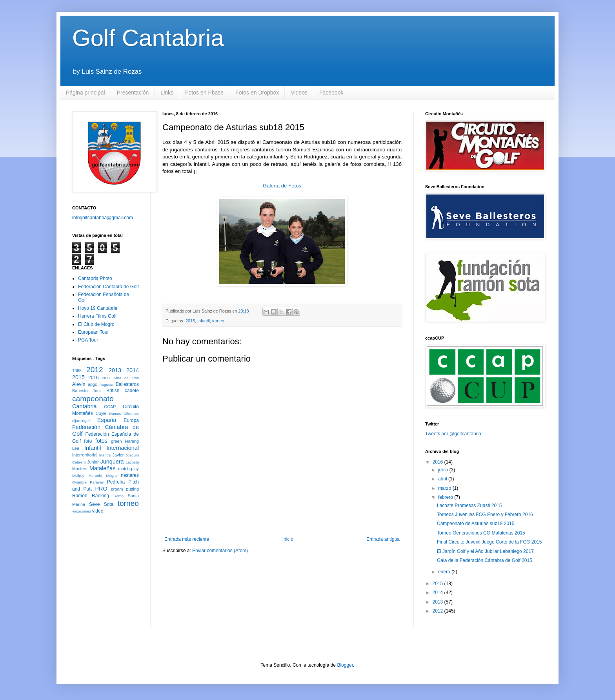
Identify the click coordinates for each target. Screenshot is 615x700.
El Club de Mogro (96, 324)
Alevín (79, 384)
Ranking (100, 496)
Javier (118, 455)
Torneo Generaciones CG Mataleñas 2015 (481, 533)
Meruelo (95, 475)
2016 (94, 378)
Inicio (288, 539)
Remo (118, 496)
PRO (101, 489)
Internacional (123, 448)
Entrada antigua (383, 539)
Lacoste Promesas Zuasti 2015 (469, 505)
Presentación (133, 93)
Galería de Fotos (282, 186)
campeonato (93, 399)
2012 (95, 370)
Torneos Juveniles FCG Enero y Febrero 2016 (485, 515)
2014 (133, 370)
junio (444, 470)
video (98, 511)
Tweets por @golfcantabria (453, 434)
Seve (94, 504)
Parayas (97, 482)
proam (117, 489)
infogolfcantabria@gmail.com (103, 218)
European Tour (94, 332)
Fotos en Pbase (204, 93)
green (116, 441)
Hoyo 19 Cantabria (98, 308)
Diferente (131, 414)
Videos (299, 93)
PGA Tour (88, 340)
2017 (106, 378)
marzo (445, 488)
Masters (80, 469)
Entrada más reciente (187, 539)
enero (445, 572)
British (113, 391)
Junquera (112, 462)
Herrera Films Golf (97, 316)
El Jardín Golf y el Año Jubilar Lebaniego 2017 (485, 551)
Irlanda (105, 455)
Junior (93, 462)
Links (167, 93)
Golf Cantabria (148, 38)
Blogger (345, 665)
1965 (77, 371)
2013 (115, 370)
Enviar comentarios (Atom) (220, 551)
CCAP (110, 407)
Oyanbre (79, 482)
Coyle (101, 413)
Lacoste (132, 462)
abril (443, 479)
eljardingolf (81, 421)
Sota (109, 504)
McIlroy (78, 475)
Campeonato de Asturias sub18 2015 (476, 524)
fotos (101, 441)
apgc (92, 384)
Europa (131, 420)
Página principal (86, 93)
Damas (115, 414)
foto (88, 441)
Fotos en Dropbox (257, 93)
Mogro (111, 475)
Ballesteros (127, 384)
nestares (130, 475)
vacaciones (82, 511)
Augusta (106, 385)
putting (133, 489)
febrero (446, 497)
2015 (190, 321)
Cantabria (84, 406)
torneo (218, 321)
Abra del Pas (126, 378)
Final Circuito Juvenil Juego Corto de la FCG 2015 (489, 542)
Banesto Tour (87, 391)
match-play (128, 469)
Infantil (204, 321)
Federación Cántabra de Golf (108, 287)
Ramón (80, 496)
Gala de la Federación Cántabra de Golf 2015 (485, 560)
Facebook (331, 93)
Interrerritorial (85, 455)
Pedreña (116, 482)
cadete (132, 391)
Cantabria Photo (95, 278)
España (107, 420)
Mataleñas (102, 468)
